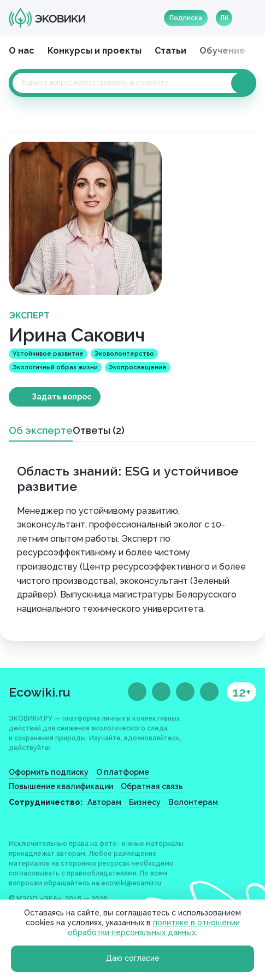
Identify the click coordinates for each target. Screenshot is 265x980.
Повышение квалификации (61, 786)
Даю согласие (133, 958)
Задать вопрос (61, 397)
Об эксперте (41, 430)
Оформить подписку (49, 772)
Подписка (186, 18)
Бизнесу (145, 802)
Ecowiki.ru (40, 692)
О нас (22, 51)
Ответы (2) (99, 430)
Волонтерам (193, 802)
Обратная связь (152, 786)
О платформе (123, 772)
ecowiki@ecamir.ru (131, 883)
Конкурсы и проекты (95, 51)
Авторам (104, 802)
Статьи (170, 51)
